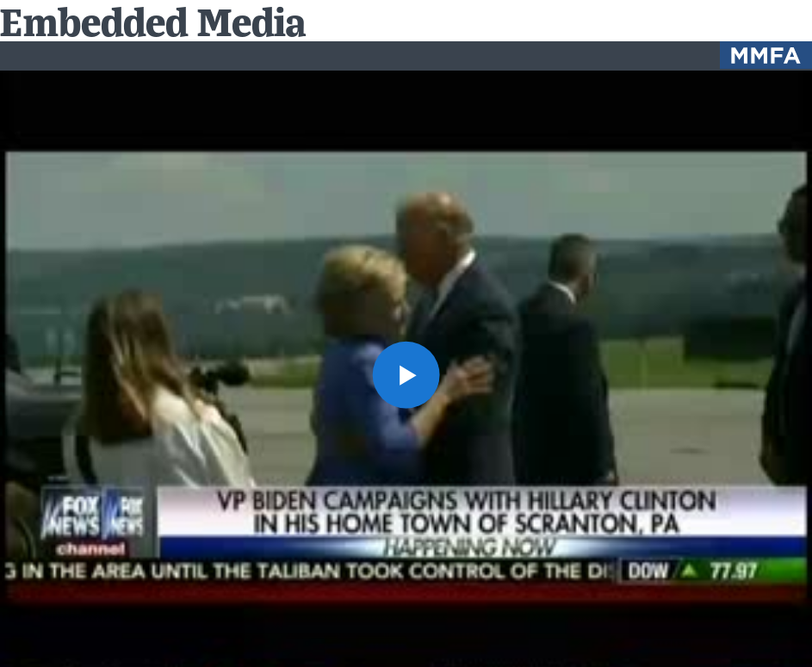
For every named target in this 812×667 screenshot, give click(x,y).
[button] (406, 375)
